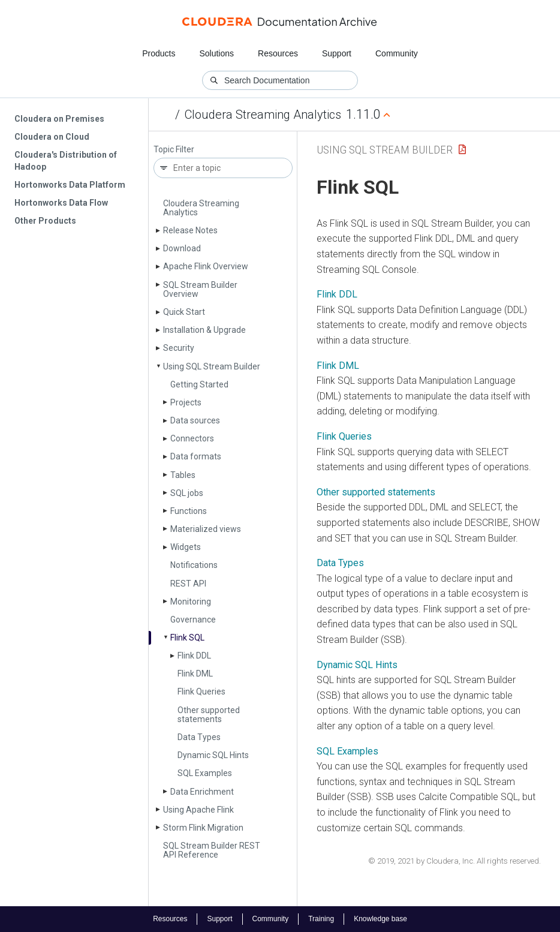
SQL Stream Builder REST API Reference (212, 850)
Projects (186, 402)
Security (179, 348)
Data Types (199, 737)
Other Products (45, 221)
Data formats (196, 456)
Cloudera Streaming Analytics (263, 115)
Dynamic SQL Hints (213, 755)
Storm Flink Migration (203, 828)
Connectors (192, 438)
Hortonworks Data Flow (61, 203)
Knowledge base (380, 919)
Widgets (186, 547)
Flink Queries (201, 692)
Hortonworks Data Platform (70, 185)
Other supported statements (209, 715)
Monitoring (191, 602)
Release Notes (190, 230)
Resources (278, 53)
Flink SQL (187, 638)
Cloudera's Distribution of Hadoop (66, 161)
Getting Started (199, 384)
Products (159, 53)
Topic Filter (174, 150)
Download (182, 248)
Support (337, 53)
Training (321, 919)
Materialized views (206, 529)
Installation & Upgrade (204, 330)
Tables (183, 475)
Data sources (195, 420)
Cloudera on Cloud (52, 137)
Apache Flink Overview (206, 266)
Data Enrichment (202, 792)
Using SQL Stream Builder (212, 366)
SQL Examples (205, 773)
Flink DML (195, 674)
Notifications (194, 565)
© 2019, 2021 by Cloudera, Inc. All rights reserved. (454, 861)
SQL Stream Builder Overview (200, 289)
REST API (188, 584)
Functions (189, 511)
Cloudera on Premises (59, 119)
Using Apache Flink (198, 810)
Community (397, 53)
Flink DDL (194, 656)
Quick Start (184, 312)
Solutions (216, 53)
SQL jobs (187, 493)
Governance (193, 620)
